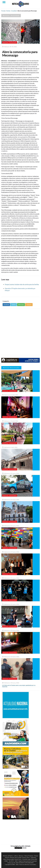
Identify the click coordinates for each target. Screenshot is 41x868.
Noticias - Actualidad (11, 11)
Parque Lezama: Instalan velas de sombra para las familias (22, 284)
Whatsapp (21, 305)
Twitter (14, 305)
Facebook (6, 305)
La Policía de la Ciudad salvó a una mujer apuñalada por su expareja (19, 686)
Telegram (29, 305)
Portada (3, 11)
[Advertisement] (20, 332)
